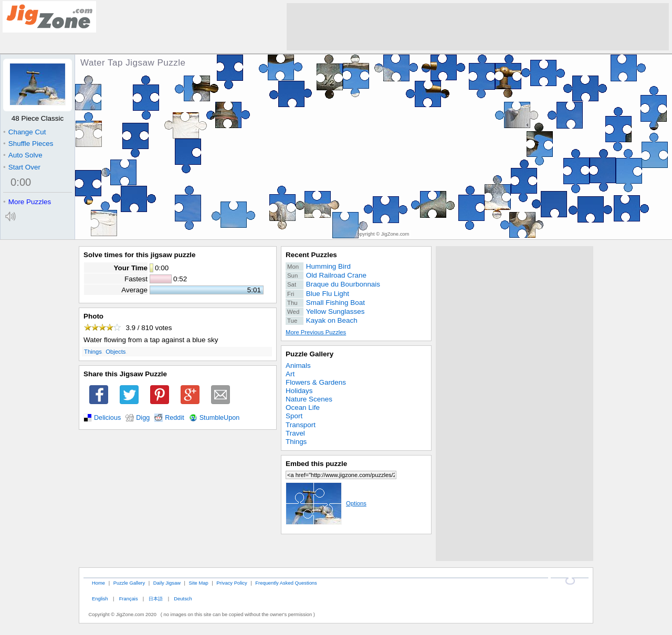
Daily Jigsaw (167, 583)
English (100, 599)
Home (98, 583)
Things (93, 352)
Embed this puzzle (316, 464)
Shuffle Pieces (28, 144)
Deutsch (183, 599)
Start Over (22, 167)
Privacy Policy (232, 583)
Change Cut (24, 132)
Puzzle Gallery (309, 354)
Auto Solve (23, 155)
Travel (295, 433)
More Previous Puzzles (316, 332)
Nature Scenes (309, 399)
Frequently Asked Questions (286, 583)
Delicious (107, 418)
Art (290, 374)
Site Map (199, 583)
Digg (143, 418)
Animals (298, 366)
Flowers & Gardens (316, 382)
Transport (301, 425)
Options (326, 503)
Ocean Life (303, 408)
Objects (115, 352)
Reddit (175, 418)
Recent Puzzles (311, 255)
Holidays (299, 391)
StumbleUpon (220, 418)
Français (129, 599)
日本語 (156, 599)
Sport (294, 416)
